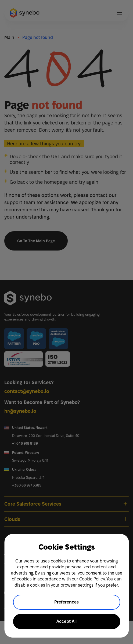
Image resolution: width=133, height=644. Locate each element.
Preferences (66, 602)
